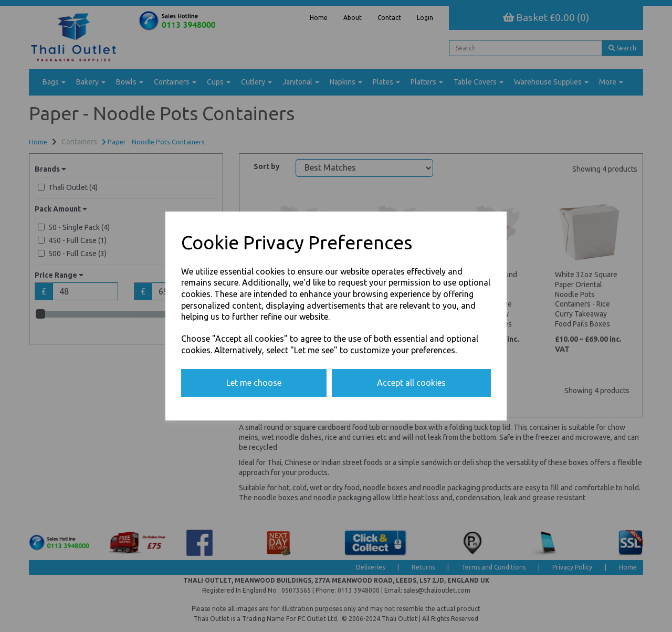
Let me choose (254, 383)
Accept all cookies (411, 383)
